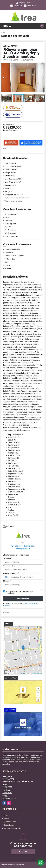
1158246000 (31, 6)
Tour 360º (13, 114)
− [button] (7, 633)
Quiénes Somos (10, 822)
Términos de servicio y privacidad (13, 865)
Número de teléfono (11, 573)
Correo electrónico (11, 566)
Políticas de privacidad (12, 828)
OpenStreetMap (37, 674)
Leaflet (23, 674)
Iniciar (23, 728)
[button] (42, 63)
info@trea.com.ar (24, 549)
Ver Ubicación (22, 695)
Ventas (6, 818)
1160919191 (18, 6)
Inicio (3, 33)
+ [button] (7, 630)
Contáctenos (9, 825)
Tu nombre (8, 558)
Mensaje (7, 581)
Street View (13, 108)
